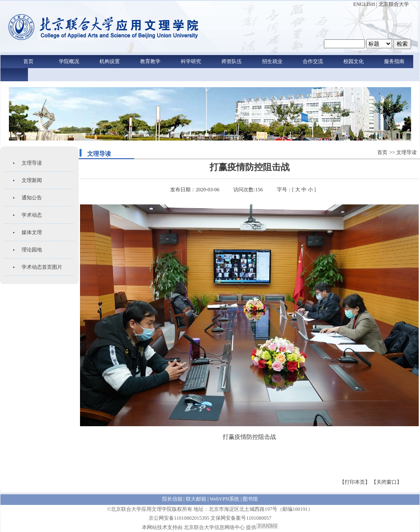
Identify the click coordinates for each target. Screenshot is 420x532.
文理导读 (32, 163)
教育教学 (150, 61)
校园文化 (354, 61)
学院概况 (69, 61)
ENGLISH (364, 4)
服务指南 (394, 61)
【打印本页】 (355, 482)
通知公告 (32, 198)
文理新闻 (32, 180)
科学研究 (191, 61)
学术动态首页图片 (42, 267)
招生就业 (272, 61)
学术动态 (32, 215)
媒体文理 (32, 232)
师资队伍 (232, 61)
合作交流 (313, 61)
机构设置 (110, 61)
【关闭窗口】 (387, 482)
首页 (28, 61)
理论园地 (32, 250)
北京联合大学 (394, 4)
